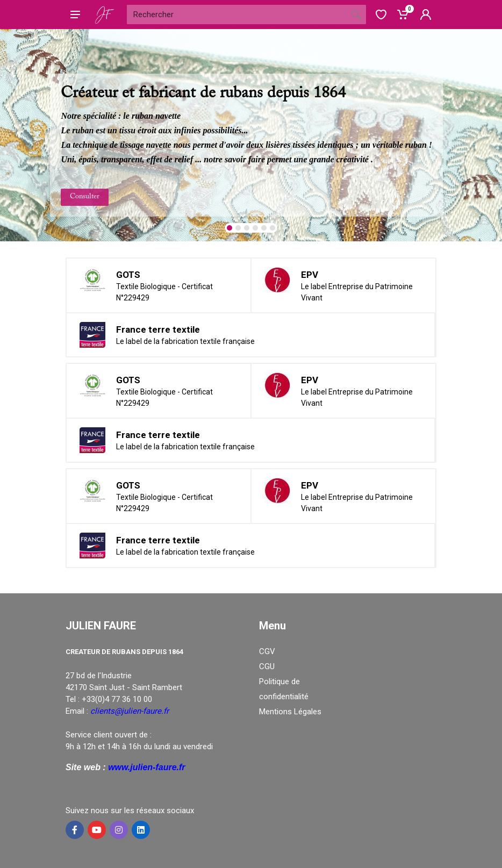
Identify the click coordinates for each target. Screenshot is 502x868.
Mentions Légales (290, 712)
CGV (267, 651)
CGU (267, 666)
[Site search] (237, 15)
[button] (230, 228)
